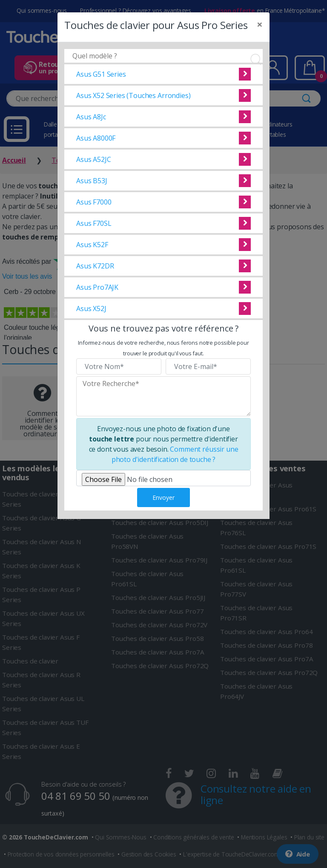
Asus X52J (91, 309)
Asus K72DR (95, 266)
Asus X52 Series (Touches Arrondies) (133, 95)
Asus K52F (92, 245)
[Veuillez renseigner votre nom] (119, 366)
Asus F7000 (94, 202)
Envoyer (163, 497)
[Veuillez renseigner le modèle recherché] (163, 396)
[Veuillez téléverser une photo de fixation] (163, 478)
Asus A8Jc (91, 117)
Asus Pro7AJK (97, 287)
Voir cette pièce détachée (245, 74)
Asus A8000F (96, 138)
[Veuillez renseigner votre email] (208, 366)
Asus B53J (92, 181)
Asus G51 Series (101, 74)
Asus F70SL (94, 223)
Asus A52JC (93, 159)
